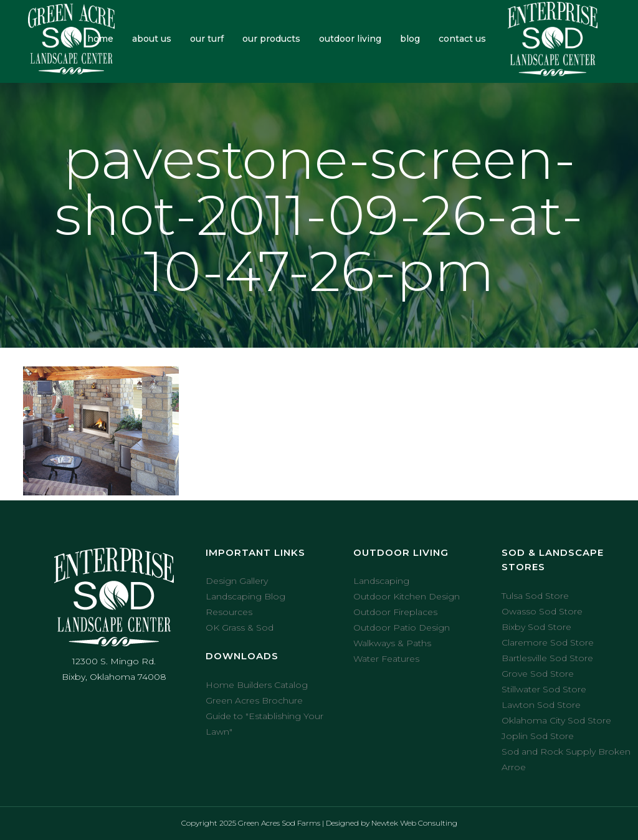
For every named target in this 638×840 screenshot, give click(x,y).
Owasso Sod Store (542, 611)
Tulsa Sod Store (535, 596)
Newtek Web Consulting (414, 823)
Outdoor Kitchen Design (407, 596)
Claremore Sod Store (548, 642)
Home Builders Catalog (257, 685)
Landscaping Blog (245, 596)
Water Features (386, 659)
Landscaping (381, 581)
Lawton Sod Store (541, 705)
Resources (229, 612)
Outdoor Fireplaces (395, 612)
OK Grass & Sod (240, 628)
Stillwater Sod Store (544, 689)
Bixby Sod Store (536, 627)
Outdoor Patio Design (402, 628)
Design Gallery (237, 581)
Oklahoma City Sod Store (556, 720)
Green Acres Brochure (254, 700)
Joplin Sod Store (538, 736)
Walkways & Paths (392, 643)
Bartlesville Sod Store (547, 658)
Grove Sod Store (538, 674)
